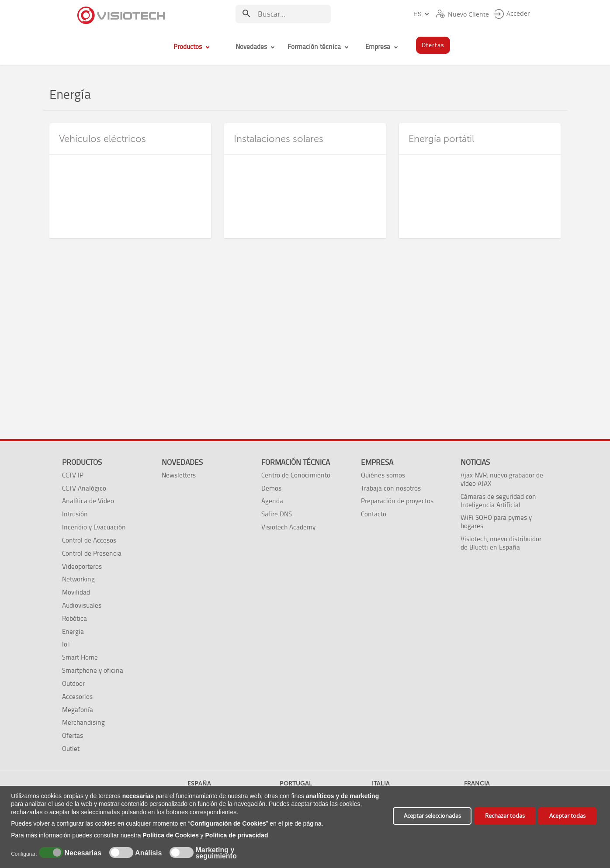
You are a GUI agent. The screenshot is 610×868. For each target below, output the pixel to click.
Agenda (272, 501)
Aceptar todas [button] (567, 816)
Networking (78, 579)
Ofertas (73, 735)
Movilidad (76, 592)
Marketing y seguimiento (216, 853)
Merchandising (83, 722)
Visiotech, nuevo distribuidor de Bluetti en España (501, 543)
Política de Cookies (170, 835)
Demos (271, 488)
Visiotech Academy (288, 527)
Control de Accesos (89, 540)
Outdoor (73, 683)
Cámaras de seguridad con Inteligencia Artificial (498, 501)
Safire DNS (277, 514)
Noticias (475, 462)
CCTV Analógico (84, 488)
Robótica (75, 618)
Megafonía (78, 710)
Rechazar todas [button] (505, 816)
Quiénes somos (383, 475)
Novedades (182, 462)
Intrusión (75, 514)
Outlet (71, 749)
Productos (82, 462)
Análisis (147, 853)
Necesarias (82, 853)
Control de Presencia (92, 553)
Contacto (374, 514)
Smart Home (80, 657)
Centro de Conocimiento (296, 475)
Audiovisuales (82, 605)
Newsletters (179, 475)
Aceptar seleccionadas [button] (432, 816)
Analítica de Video (88, 501)
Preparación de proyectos (397, 501)
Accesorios (77, 697)
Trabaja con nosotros (391, 488)
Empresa (377, 462)
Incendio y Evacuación (94, 527)
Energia (73, 631)
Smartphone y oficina (93, 670)
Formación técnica (296, 462)
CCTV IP (73, 475)
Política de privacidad (237, 835)
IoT (66, 644)
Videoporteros (82, 566)
